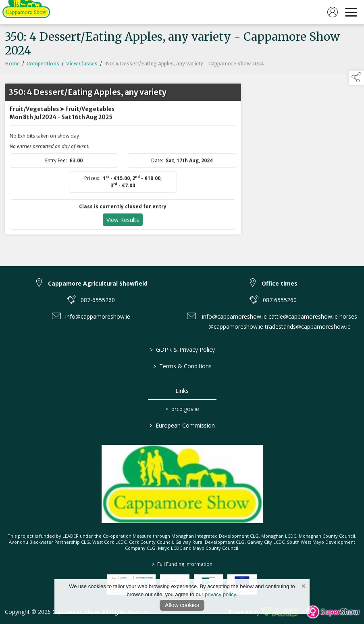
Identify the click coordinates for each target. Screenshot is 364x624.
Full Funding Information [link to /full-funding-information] (182, 564)
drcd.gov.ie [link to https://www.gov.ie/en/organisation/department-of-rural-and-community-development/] (182, 409)
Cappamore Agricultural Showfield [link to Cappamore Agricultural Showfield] (98, 283)
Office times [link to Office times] (280, 283)
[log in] (333, 12)
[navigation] (351, 12)
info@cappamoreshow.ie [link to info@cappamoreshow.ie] (98, 316)
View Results (123, 222)
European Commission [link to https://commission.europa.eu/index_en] (182, 425)
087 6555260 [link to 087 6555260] (280, 300)
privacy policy (220, 594)
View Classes (82, 66)
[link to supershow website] (333, 612)
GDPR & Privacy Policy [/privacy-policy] (182, 350)
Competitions (43, 66)
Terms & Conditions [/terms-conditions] (182, 366)
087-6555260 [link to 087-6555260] (98, 300)
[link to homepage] (26, 12)
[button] (356, 78)
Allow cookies (182, 605)
